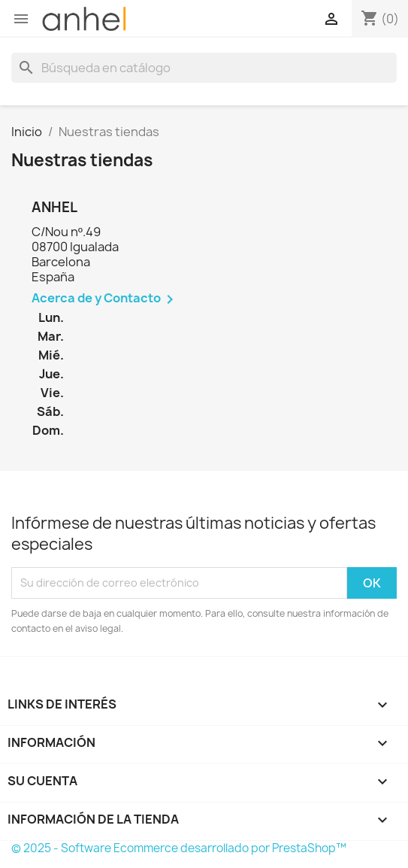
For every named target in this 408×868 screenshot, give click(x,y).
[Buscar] (204, 68)
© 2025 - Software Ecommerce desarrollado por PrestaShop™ (179, 848)
